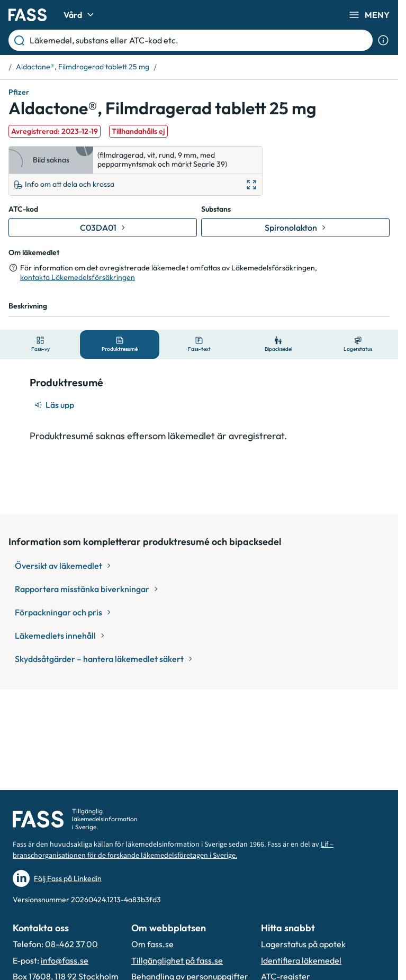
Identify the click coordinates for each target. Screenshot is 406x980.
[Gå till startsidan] (28, 15)
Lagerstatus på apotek (303, 944)
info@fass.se (65, 960)
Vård (80, 15)
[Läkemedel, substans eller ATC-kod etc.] (199, 40)
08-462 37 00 (71, 944)
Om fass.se (152, 944)
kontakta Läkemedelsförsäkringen (78, 277)
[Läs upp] (55, 405)
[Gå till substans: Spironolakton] (295, 228)
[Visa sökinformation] (383, 40)
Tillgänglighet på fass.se (177, 960)
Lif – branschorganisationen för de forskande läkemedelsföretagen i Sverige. (173, 850)
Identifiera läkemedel (301, 960)
